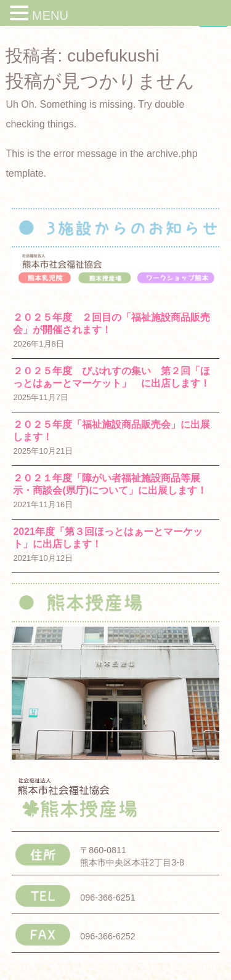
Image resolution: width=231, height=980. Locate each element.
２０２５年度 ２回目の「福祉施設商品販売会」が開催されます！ (111, 323)
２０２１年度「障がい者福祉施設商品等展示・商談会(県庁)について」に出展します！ (110, 484)
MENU (50, 15)
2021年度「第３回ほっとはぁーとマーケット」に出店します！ (108, 538)
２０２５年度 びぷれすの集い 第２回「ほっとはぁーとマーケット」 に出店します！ (111, 377)
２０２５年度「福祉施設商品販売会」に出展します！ (111, 431)
